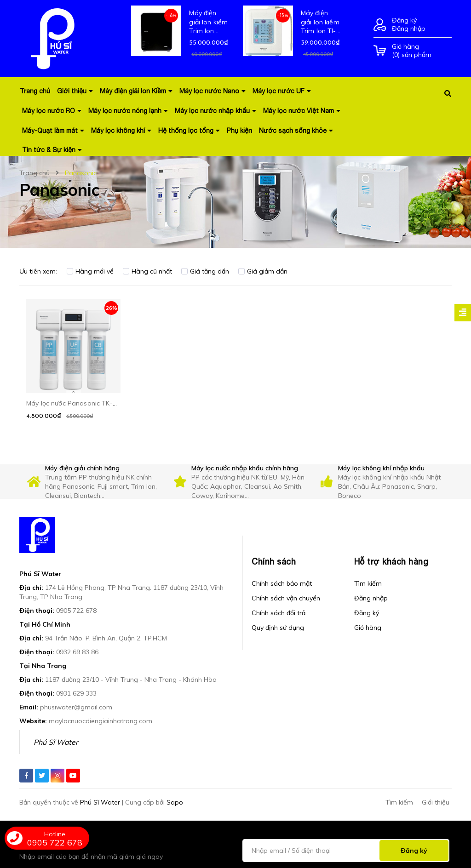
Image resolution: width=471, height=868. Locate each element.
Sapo (175, 802)
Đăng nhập (409, 29)
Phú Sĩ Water (56, 742)
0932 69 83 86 (77, 652)
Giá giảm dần (263, 271)
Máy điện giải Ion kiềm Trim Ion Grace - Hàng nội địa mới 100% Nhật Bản (209, 22)
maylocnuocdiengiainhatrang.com (101, 721)
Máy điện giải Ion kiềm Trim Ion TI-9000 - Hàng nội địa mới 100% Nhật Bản (320, 22)
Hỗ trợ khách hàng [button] (391, 562)
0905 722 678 (76, 611)
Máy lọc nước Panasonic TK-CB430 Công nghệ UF (103, 403)
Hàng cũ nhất (147, 271)
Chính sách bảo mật (282, 583)
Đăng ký (404, 20)
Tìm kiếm (368, 583)
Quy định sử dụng (278, 628)
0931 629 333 (76, 693)
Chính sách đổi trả (279, 613)
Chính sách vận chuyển (286, 598)
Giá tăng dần (205, 271)
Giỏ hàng (368, 628)
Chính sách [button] (274, 562)
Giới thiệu (436, 802)
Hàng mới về (90, 271)
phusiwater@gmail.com (76, 707)
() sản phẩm (422, 51)
